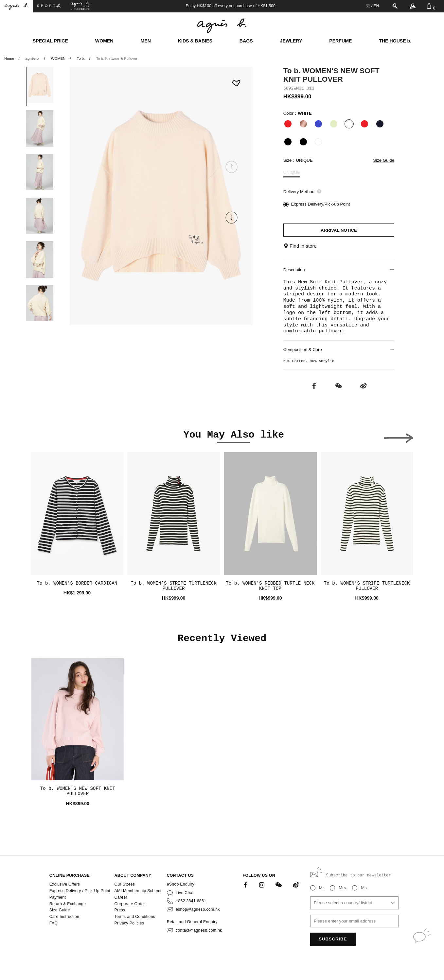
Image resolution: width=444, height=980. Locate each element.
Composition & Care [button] (339, 349)
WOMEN (104, 41)
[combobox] (354, 903)
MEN (145, 41)
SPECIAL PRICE (50, 41)
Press (120, 910)
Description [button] (339, 270)
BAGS (246, 41)
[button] (232, 218)
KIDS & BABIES (195, 41)
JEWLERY (291, 41)
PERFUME (340, 41)
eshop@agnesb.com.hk (198, 909)
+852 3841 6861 (191, 901)
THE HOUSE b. (395, 41)
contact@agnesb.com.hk (199, 930)
